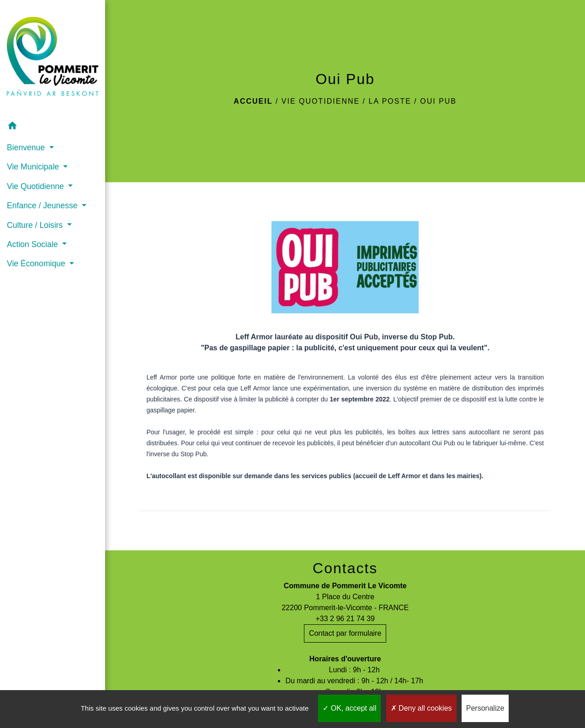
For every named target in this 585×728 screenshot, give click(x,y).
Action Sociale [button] (33, 244)
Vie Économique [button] (37, 264)
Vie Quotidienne (321, 101)
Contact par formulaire (345, 633)
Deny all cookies (421, 708)
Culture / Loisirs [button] (36, 225)
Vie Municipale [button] (34, 167)
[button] (53, 127)
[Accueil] (53, 58)
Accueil (253, 101)
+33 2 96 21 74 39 (345, 619)
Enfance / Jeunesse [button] (43, 206)
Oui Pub (438, 101)
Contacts (345, 568)
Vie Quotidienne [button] (37, 186)
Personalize (485, 708)
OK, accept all (349, 708)
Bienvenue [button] (27, 148)
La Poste (390, 101)
